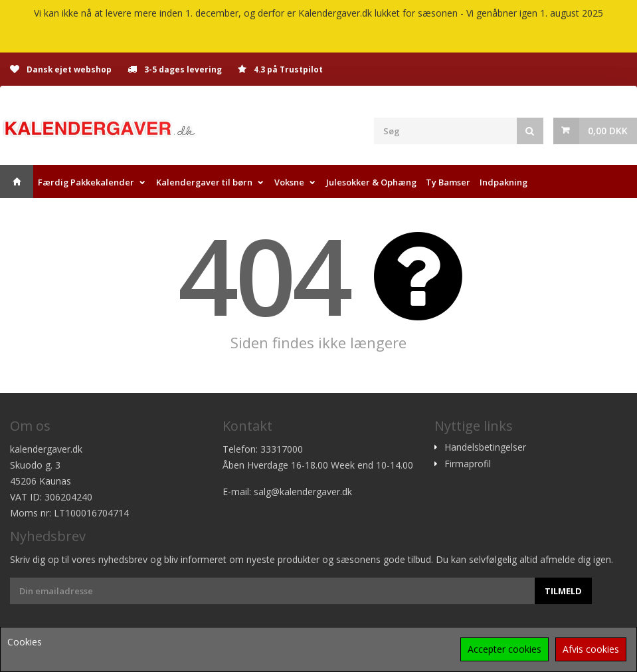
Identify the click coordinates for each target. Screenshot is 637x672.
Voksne (289, 182)
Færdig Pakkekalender (86, 182)
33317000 (282, 449)
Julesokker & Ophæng (371, 182)
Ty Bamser (448, 182)
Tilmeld (563, 591)
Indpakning (503, 182)
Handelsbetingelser (485, 447)
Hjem (17, 181)
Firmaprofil (468, 464)
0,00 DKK (608, 131)
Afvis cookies (591, 649)
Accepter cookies (504, 649)
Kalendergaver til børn (204, 182)
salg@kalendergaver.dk (303, 492)
